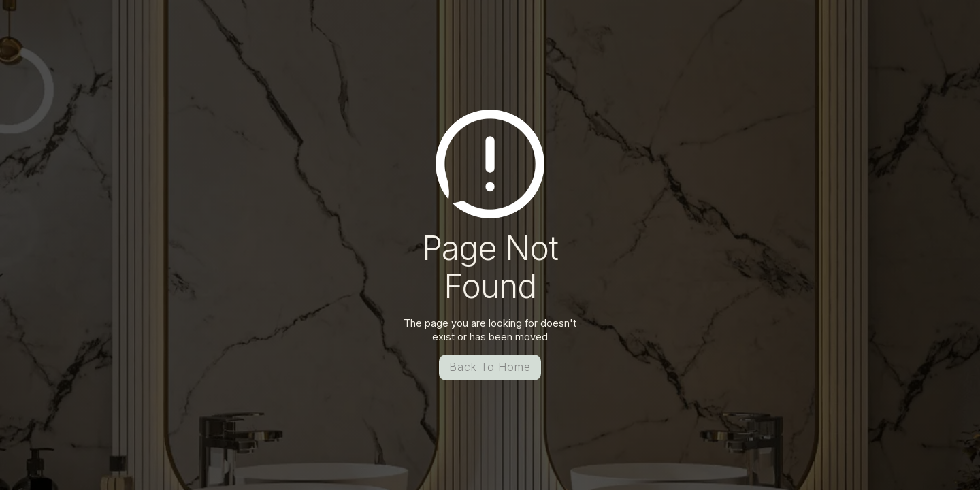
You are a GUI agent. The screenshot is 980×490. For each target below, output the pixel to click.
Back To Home (490, 367)
